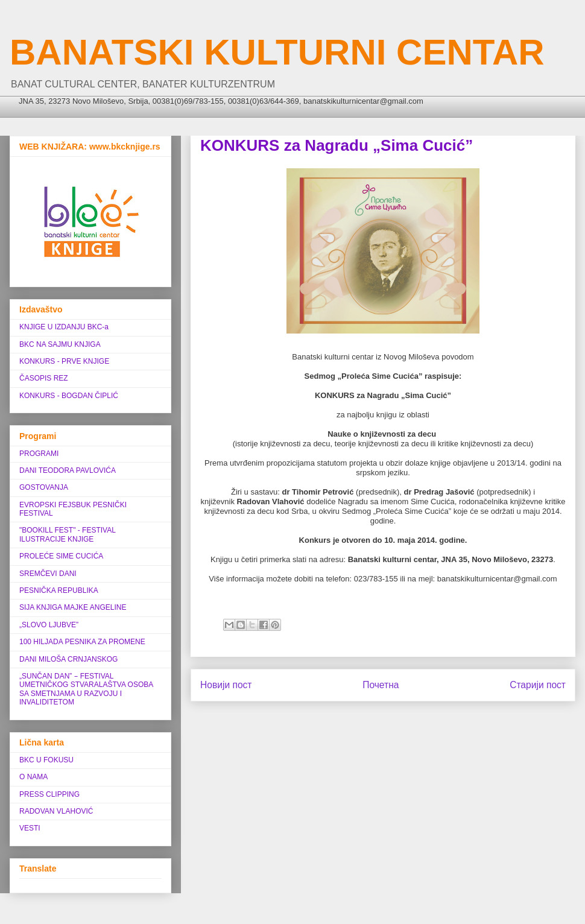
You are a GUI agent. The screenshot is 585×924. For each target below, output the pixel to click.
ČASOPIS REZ (44, 378)
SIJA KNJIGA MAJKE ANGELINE (73, 607)
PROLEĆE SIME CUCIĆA (61, 556)
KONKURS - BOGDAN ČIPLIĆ (69, 396)
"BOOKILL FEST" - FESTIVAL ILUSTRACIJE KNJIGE (67, 534)
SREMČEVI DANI (48, 574)
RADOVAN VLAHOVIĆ (56, 811)
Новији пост (226, 685)
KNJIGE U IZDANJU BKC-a (64, 327)
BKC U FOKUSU (46, 760)
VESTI (30, 828)
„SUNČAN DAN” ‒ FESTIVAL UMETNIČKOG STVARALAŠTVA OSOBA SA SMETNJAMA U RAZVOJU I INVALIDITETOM (86, 689)
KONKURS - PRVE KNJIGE (64, 361)
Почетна (381, 685)
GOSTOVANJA (44, 487)
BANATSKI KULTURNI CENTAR (277, 52)
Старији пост (538, 685)
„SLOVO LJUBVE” (49, 625)
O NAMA (33, 777)
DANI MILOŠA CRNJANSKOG (68, 659)
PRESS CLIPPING (49, 794)
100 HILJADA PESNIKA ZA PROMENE (82, 642)
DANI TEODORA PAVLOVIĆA (68, 470)
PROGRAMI (39, 454)
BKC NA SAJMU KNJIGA (60, 344)
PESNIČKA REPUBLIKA (59, 590)
